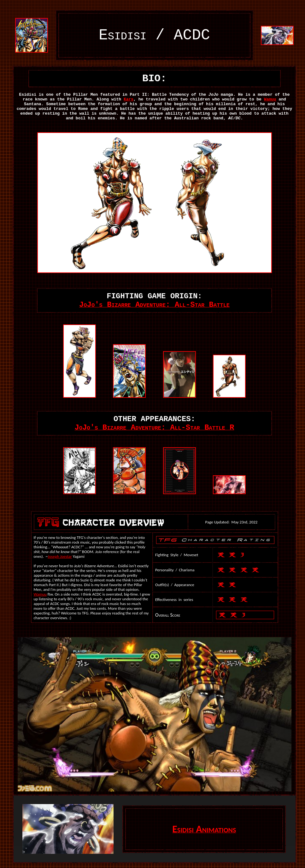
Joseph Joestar (60, 556)
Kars (129, 99)
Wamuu (270, 99)
